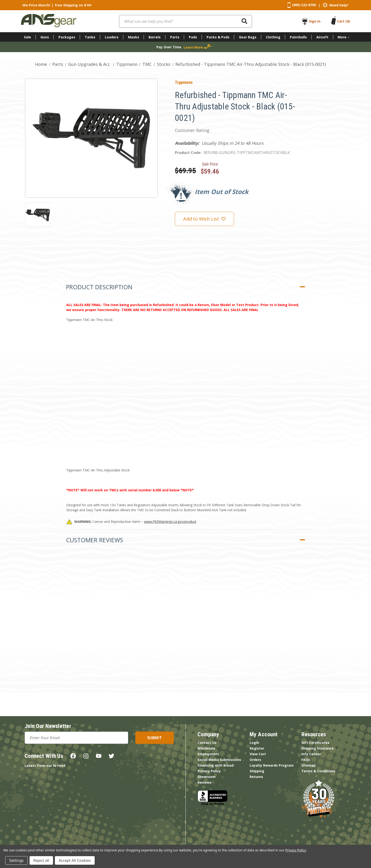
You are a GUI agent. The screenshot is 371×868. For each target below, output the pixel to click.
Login (254, 743)
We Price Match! (36, 5)
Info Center (311, 754)
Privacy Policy (209, 771)
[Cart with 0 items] (344, 21)
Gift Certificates (315, 743)
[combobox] (185, 21)
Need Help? (339, 5)
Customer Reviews (95, 540)
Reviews (205, 782)
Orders (255, 760)
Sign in (315, 21)
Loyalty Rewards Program (272, 765)
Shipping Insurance (318, 748)
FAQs (306, 760)
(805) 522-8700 (304, 5)
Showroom (207, 777)
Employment (208, 754)
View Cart (258, 754)
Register (257, 748)
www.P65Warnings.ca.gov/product (170, 522)
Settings (16, 860)
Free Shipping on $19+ (73, 5)
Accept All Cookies (75, 860)
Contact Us (207, 743)
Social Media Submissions (219, 760)
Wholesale (206, 748)
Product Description (99, 287)
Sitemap (309, 765)
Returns (256, 777)
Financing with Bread (215, 765)
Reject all (41, 860)
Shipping (257, 771)
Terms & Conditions (318, 771)
